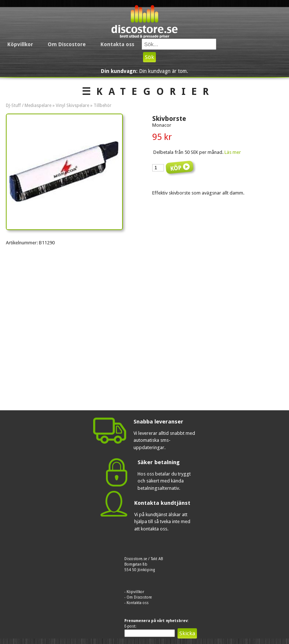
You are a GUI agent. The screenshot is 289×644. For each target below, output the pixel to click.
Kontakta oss (117, 44)
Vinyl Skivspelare (72, 106)
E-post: (130, 626)
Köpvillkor (20, 44)
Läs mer (233, 152)
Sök (149, 57)
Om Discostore (67, 44)
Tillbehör (103, 106)
